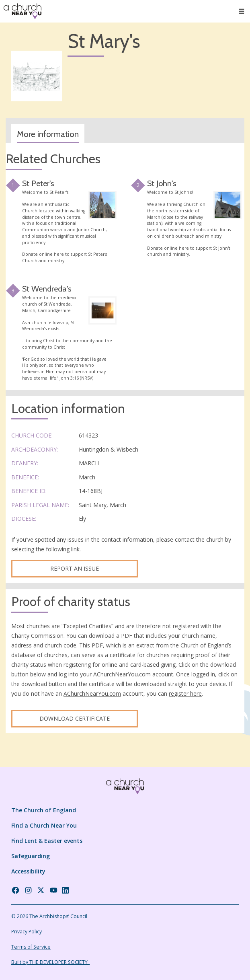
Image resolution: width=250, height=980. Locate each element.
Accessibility (28, 871)
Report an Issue (75, 568)
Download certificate (75, 718)
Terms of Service (31, 947)
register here (185, 693)
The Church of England (44, 810)
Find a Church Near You (44, 825)
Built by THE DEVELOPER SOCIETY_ (50, 962)
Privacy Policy (27, 932)
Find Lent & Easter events (47, 841)
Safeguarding (31, 856)
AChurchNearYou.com (122, 674)
